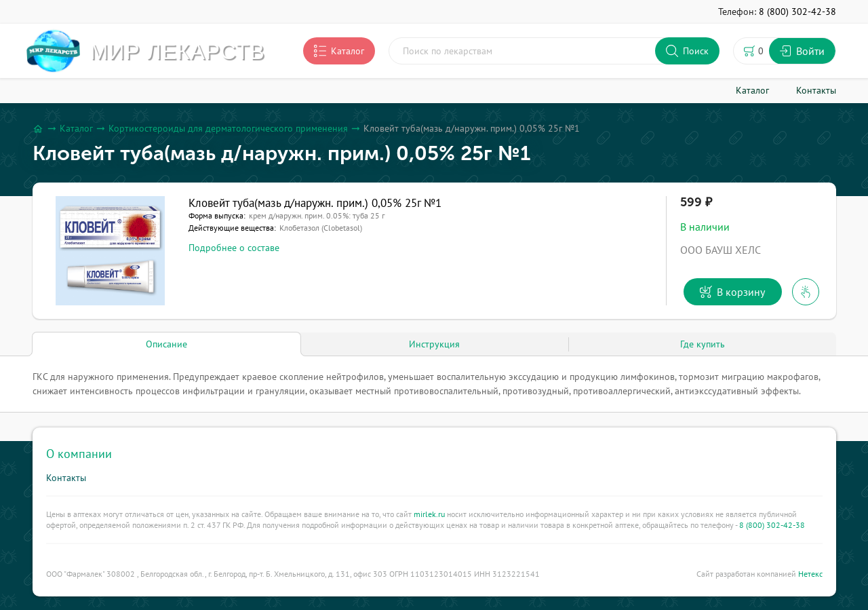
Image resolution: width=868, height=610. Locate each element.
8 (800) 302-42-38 (772, 525)
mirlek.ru (429, 514)
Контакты (66, 478)
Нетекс (810, 574)
